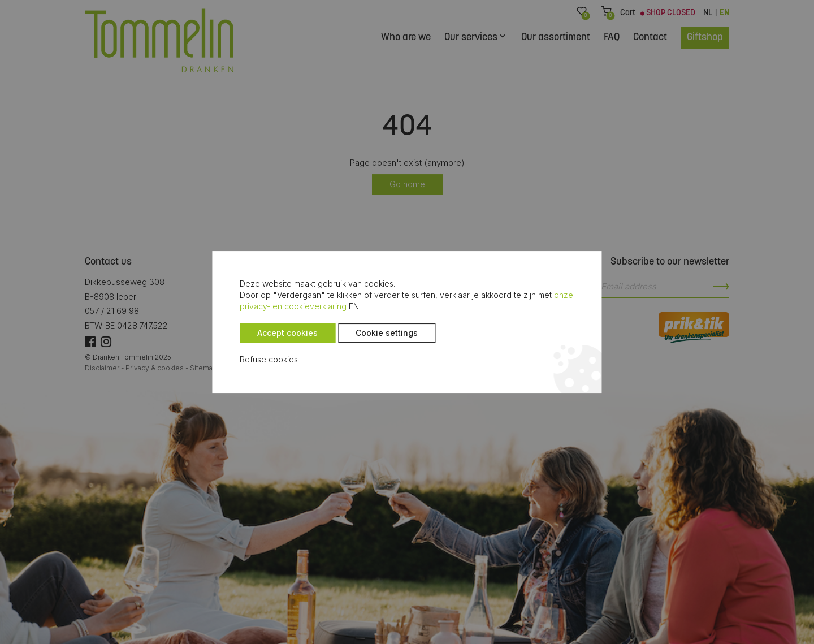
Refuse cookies (261, 360)
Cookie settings (379, 333)
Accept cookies (280, 333)
